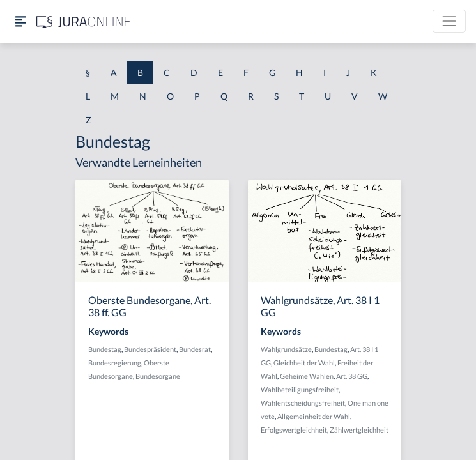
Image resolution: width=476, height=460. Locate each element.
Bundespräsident (150, 349)
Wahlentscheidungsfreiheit (303, 403)
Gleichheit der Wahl (304, 363)
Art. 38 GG (352, 376)
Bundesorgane (158, 376)
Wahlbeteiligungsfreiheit (300, 389)
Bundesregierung (115, 363)
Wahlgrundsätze (286, 349)
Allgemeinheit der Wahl (314, 416)
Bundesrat (195, 349)
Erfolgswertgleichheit (294, 430)
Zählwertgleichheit (359, 430)
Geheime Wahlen (307, 376)
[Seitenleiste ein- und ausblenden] (20, 21)
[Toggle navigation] (449, 21)
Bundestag (105, 349)
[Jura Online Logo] (84, 21)
